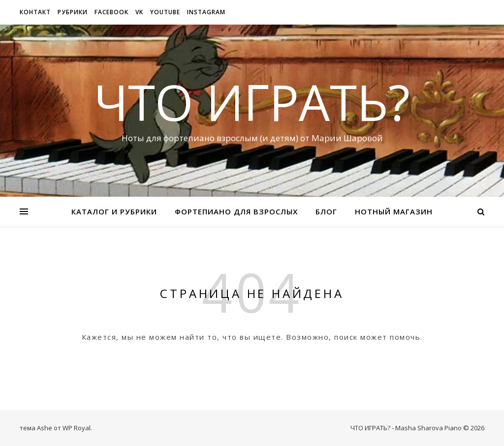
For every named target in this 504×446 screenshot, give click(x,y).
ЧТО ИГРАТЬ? (252, 102)
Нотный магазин (394, 211)
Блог (326, 211)
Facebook (111, 12)
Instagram (206, 12)
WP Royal (77, 428)
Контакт (35, 12)
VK (139, 12)
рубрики (73, 12)
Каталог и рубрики (114, 211)
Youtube (165, 12)
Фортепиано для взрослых (236, 211)
